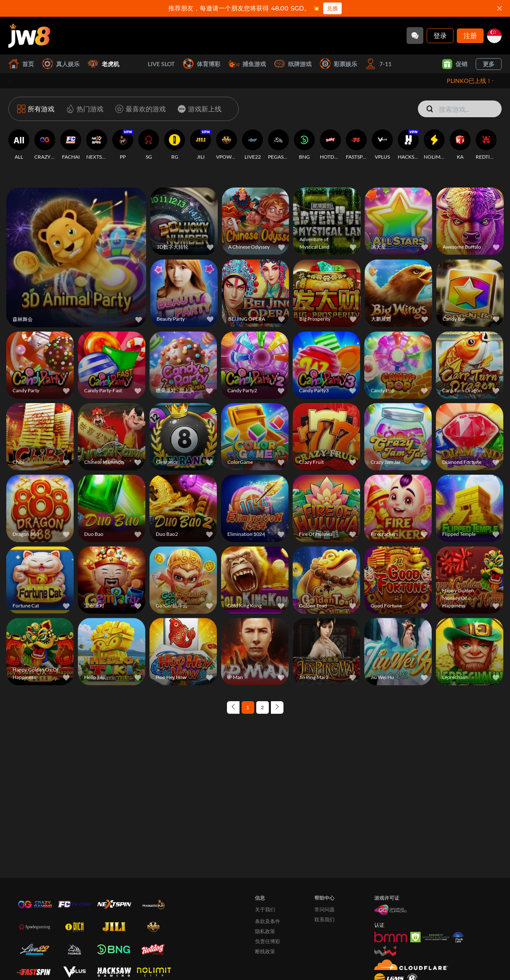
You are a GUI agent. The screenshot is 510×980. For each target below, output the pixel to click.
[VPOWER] (227, 145)
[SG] (149, 145)
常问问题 (325, 909)
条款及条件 (268, 921)
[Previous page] (233, 707)
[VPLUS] (382, 145)
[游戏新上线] (198, 109)
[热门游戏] (83, 109)
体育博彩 (202, 64)
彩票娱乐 (339, 64)
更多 (489, 64)
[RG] (175, 145)
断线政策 (265, 951)
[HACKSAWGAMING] (408, 145)
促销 (455, 64)
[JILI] (201, 145)
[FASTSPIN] (356, 145)
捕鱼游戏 (247, 64)
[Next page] (277, 707)
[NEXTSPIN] (97, 145)
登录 (440, 35)
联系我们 (325, 920)
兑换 (332, 8)
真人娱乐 (61, 64)
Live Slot (151, 64)
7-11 (379, 64)
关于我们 (265, 909)
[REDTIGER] (486, 145)
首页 (21, 64)
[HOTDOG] (330, 145)
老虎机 (104, 64)
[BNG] (304, 145)
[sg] (494, 36)
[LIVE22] (252, 145)
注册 (470, 35)
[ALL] (19, 145)
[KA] (460, 145)
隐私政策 (265, 931)
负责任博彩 (268, 941)
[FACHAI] (71, 145)
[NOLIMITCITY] (434, 145)
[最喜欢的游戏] (139, 109)
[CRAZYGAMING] (45, 145)
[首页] (29, 36)
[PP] (123, 145)
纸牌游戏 (293, 64)
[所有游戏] (36, 109)
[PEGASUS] (278, 145)
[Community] (415, 36)
